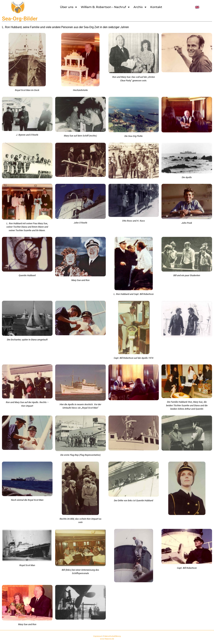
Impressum (98, 636)
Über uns (68, 7)
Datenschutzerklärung (112, 636)
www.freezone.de (107, 639)
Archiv (140, 7)
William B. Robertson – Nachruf (105, 7)
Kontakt (156, 7)
